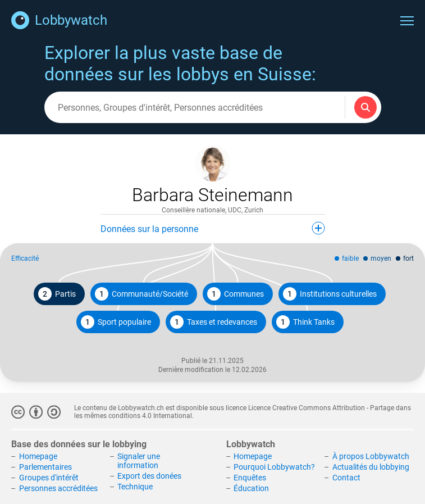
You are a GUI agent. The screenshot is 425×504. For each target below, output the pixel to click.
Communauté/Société (141, 294)
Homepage (38, 457)
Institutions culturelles (330, 294)
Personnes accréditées (58, 488)
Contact (346, 478)
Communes (236, 294)
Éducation (251, 488)
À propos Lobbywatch (371, 457)
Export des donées (149, 476)
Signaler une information (139, 461)
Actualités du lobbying (371, 467)
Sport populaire (116, 322)
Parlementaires (45, 467)
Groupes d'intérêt (49, 478)
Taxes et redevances (214, 322)
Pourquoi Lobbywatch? (274, 467)
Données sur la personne (213, 228)
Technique (135, 487)
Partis (57, 294)
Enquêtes (250, 478)
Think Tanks (305, 322)
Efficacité (25, 258)
